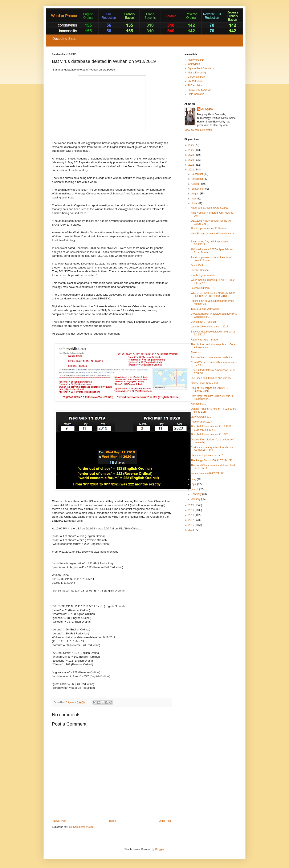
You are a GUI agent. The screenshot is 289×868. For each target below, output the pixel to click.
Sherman (196, 352)
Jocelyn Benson (200, 270)
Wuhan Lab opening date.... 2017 (209, 327)
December (198, 174)
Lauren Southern (200, 288)
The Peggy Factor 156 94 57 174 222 (212, 460)
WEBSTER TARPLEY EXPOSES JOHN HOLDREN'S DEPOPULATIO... (213, 294)
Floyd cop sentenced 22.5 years (209, 229)
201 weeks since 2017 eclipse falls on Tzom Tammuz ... (212, 251)
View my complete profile (198, 130)
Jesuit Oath (197, 265)
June (194, 203)
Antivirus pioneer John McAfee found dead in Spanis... (211, 259)
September (198, 189)
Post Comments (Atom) (80, 827)
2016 (192, 525)
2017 (192, 520)
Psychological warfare (203, 275)
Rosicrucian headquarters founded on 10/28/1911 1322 (212, 449)
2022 (192, 165)
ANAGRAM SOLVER (199, 90)
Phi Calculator (196, 81)
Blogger (160, 849)
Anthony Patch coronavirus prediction (212, 357)
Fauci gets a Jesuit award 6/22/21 (210, 208)
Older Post (165, 821)
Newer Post (60, 821)
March (195, 489)
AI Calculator (195, 85)
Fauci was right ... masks (205, 340)
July (194, 199)
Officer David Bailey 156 (204, 383)
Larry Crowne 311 (201, 417)
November (198, 179)
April (194, 484)
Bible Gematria (196, 94)
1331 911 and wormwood (205, 309)
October (196, 184)
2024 (192, 155)
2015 (192, 530)
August (196, 194)
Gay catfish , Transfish (203, 322)
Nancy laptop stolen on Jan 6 (207, 455)
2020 (192, 505)
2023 (192, 160)
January (196, 499)
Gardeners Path (197, 77)
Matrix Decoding (197, 73)
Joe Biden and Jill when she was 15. (211, 378)
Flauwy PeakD (196, 60)
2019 (192, 510)
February (197, 494)
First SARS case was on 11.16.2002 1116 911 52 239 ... (211, 428)
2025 (192, 150)
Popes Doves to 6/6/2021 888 (207, 473)
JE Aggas (207, 109)
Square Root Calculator (201, 68)
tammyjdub (194, 64)
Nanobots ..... (198, 404)
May (194, 479)
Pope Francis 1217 (201, 422)
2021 (192, 170)
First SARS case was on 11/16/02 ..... (212, 435)
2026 (192, 145)
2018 (192, 515)
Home (113, 821)
